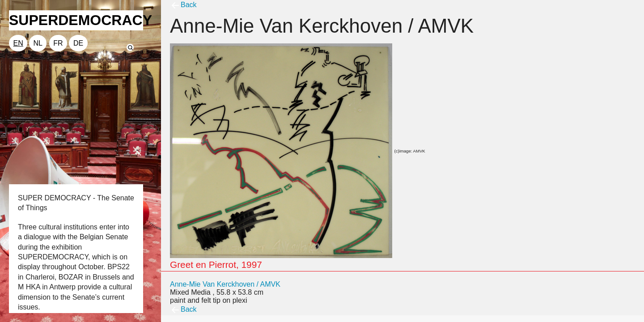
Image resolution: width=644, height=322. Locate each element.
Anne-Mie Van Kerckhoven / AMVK (225, 284)
